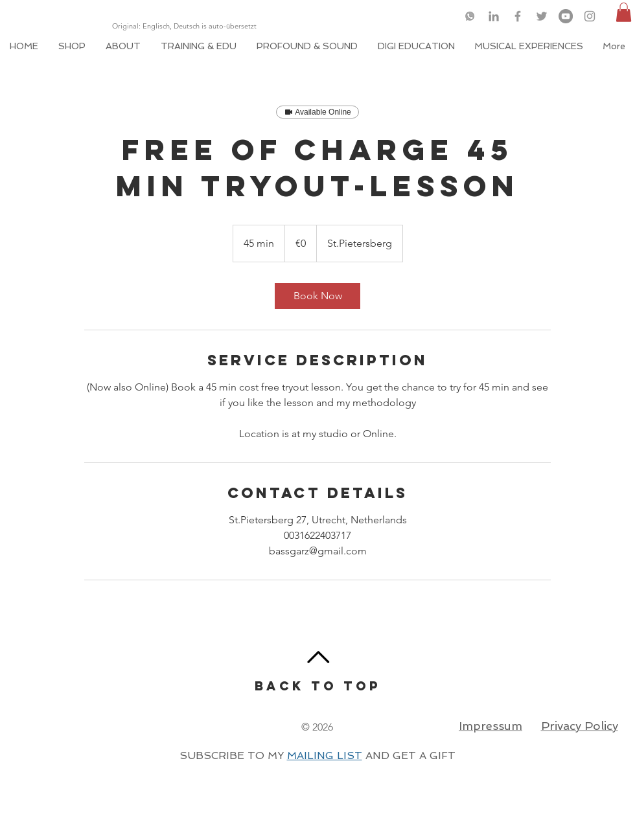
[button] (624, 12)
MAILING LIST (325, 755)
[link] (317, 296)
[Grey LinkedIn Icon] (494, 16)
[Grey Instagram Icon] (590, 16)
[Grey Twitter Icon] (542, 16)
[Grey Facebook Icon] (518, 16)
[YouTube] (566, 16)
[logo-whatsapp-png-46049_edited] (470, 16)
